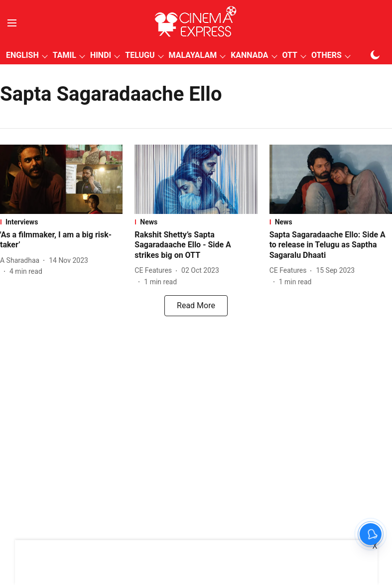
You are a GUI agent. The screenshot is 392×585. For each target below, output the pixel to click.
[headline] (61, 240)
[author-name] (22, 261)
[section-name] (61, 222)
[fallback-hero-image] (61, 179)
